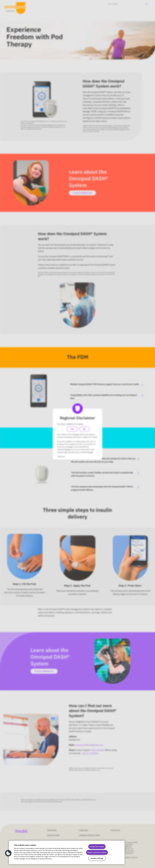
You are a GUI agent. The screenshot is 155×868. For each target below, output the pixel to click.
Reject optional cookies (97, 852)
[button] (8, 853)
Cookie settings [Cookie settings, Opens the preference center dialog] (97, 858)
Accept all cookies (97, 847)
